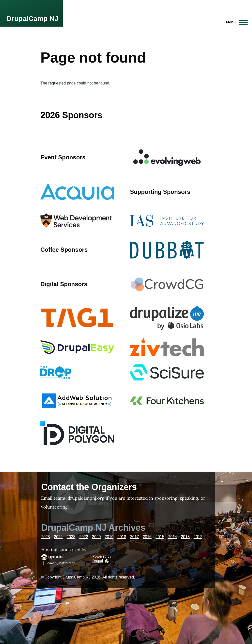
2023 (71, 537)
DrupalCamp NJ (32, 19)
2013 (185, 537)
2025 (46, 537)
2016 (147, 537)
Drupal (98, 561)
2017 (135, 537)
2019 (109, 537)
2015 (160, 537)
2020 (96, 537)
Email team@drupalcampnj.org (73, 498)
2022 (84, 537)
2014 (173, 537)
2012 (198, 537)
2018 (122, 537)
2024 (58, 537)
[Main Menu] (235, 22)
